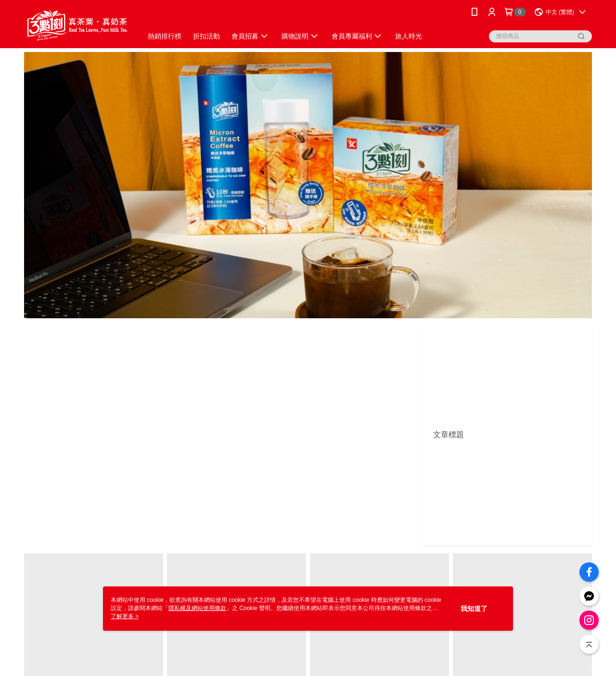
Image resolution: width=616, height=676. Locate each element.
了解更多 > (125, 616)
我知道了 (474, 609)
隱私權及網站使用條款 (197, 608)
